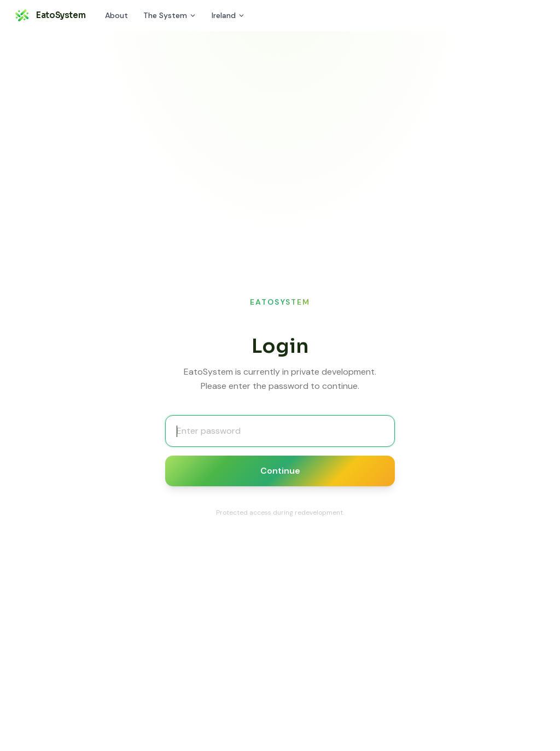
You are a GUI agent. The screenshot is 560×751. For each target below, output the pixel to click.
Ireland (228, 15)
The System (170, 15)
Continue (280, 471)
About (116, 15)
